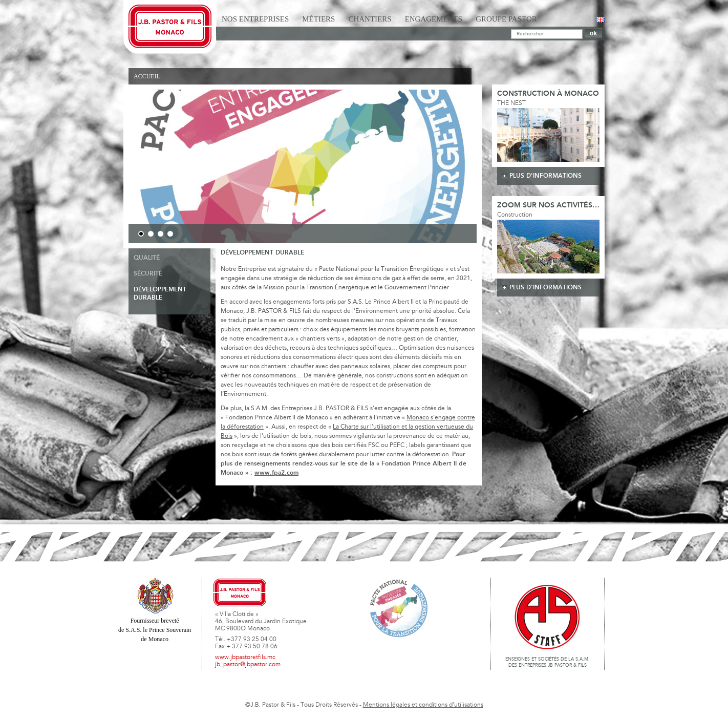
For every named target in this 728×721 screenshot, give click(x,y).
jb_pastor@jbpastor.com (248, 665)
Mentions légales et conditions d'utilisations (423, 705)
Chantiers (370, 19)
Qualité (147, 258)
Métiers (318, 19)
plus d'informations (545, 176)
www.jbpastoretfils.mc (245, 658)
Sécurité (148, 274)
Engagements (434, 19)
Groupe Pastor (506, 19)
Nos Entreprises (255, 19)
